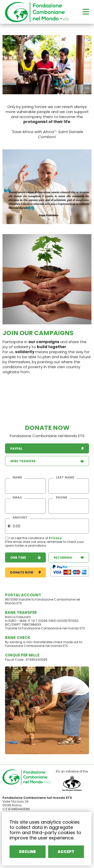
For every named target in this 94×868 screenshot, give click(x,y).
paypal (47, 449)
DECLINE (28, 852)
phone (62, 498)
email (17, 498)
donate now (25, 572)
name (17, 477)
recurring (69, 558)
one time (25, 558)
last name (65, 477)
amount (20, 518)
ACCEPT (66, 852)
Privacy (55, 538)
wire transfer (47, 461)
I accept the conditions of (27, 538)
